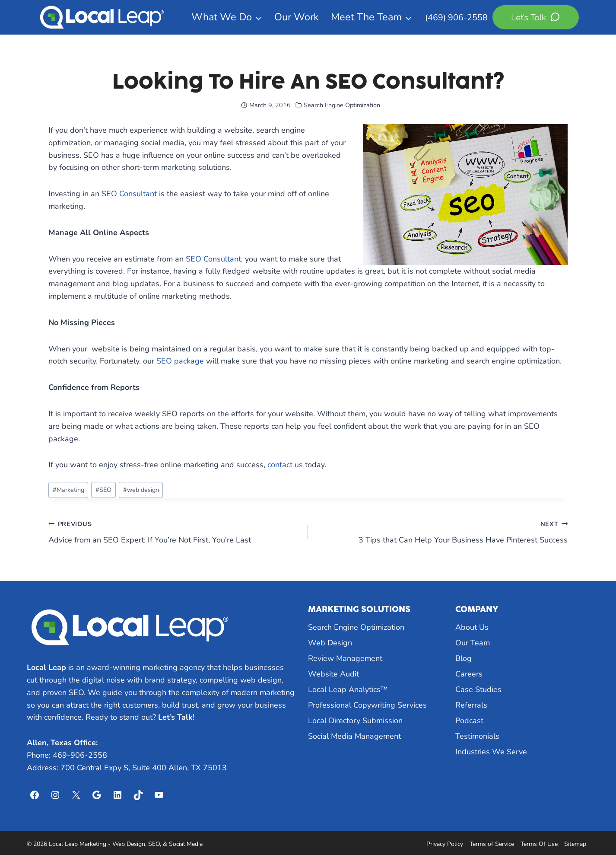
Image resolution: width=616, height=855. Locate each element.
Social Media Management (354, 736)
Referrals (471, 705)
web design (141, 490)
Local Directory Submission (355, 721)
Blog (464, 658)
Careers (469, 674)
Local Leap (46, 667)
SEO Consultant (129, 194)
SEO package (180, 361)
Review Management (345, 658)
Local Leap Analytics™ (348, 689)
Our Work (297, 17)
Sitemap (575, 844)
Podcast (469, 721)
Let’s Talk (175, 717)
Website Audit (333, 674)
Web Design (330, 643)
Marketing (68, 490)
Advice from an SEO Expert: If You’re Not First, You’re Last (174, 531)
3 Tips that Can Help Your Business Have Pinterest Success (442, 531)
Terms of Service (492, 844)
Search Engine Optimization (342, 105)
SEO (103, 490)
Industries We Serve (491, 752)
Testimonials (477, 736)
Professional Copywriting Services (367, 705)
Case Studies (478, 689)
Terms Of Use (539, 844)
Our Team (473, 643)
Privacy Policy (445, 844)
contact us (285, 465)
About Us (472, 627)
